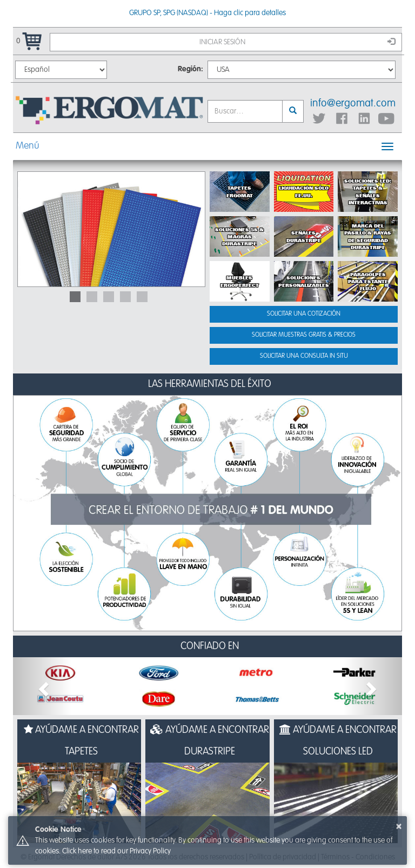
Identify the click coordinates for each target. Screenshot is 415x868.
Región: (190, 69)
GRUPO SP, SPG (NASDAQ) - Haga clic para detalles (207, 13)
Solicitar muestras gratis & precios (304, 335)
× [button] (399, 826)
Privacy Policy (150, 851)
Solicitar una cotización (304, 314)
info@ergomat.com (353, 104)
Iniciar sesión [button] (297, 42)
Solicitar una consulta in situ (304, 356)
